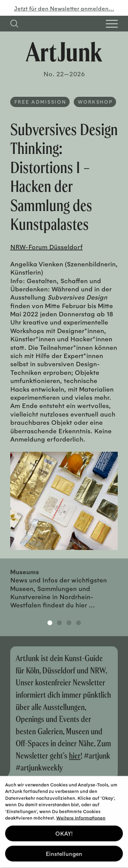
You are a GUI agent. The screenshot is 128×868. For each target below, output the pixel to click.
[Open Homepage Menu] (112, 24)
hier (75, 755)
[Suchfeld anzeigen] (14, 24)
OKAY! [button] (64, 828)
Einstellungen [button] (64, 848)
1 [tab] (50, 623)
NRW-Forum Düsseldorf (46, 247)
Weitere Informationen (81, 812)
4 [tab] (79, 623)
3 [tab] (69, 623)
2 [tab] (59, 623)
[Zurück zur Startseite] (64, 52)
